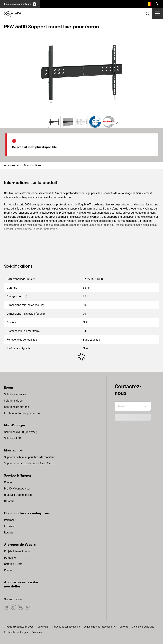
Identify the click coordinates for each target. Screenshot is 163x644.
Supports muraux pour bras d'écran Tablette (30, 463)
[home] (13, 14)
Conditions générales (143, 627)
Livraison (10, 526)
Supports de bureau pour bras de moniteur (29, 457)
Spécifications (33, 166)
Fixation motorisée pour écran (22, 413)
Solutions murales (15, 394)
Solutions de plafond (17, 407)
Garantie (9, 501)
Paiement (10, 520)
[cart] (158, 4)
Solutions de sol (14, 401)
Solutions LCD (13, 438)
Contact (9, 482)
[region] (81, 72)
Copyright (43, 627)
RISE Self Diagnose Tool (19, 495)
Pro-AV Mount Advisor (17, 489)
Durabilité (10, 558)
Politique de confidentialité (66, 627)
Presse (8, 570)
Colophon (37, 632)
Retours (9, 533)
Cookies (124, 627)
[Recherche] (149, 5)
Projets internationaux (17, 551)
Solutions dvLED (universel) (21, 432)
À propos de (11, 166)
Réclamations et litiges (16, 632)
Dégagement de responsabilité (100, 627)
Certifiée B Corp (13, 564)
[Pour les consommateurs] (20, 4)
